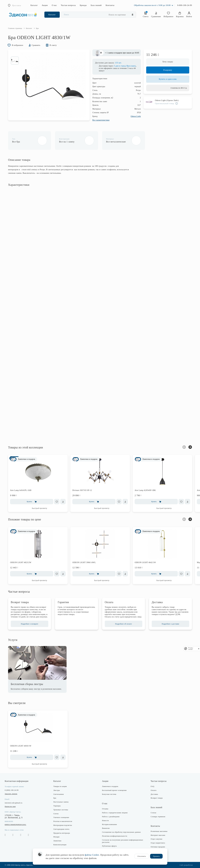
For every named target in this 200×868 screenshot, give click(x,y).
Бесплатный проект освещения (114, 790)
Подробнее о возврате (30, 624)
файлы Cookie (92, 855)
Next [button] (190, 447)
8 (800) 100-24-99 (12, 790)
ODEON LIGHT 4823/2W (21, 562)
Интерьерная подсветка (63, 825)
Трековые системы (61, 810)
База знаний (96, 5)
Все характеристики (101, 120)
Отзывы (105, 809)
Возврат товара (157, 798)
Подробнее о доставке (170, 624)
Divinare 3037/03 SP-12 (82, 490)
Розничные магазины (159, 831)
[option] (15, 61)
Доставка (154, 794)
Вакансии (106, 828)
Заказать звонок (11, 794)
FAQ (152, 786)
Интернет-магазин (158, 835)
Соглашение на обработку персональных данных (121, 832)
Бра (55, 798)
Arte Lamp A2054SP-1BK (145, 490)
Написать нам (10, 806)
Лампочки (57, 841)
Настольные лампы (61, 802)
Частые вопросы (68, 5)
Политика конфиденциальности (115, 836)
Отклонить (142, 856)
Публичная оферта (109, 846)
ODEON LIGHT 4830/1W (21, 746)
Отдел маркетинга (158, 843)
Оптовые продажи (158, 847)
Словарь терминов (158, 817)
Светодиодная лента (61, 829)
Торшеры (57, 806)
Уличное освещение (61, 817)
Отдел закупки (156, 839)
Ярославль (17, 5)
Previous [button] (184, 447)
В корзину (168, 70)
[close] (199, 649)
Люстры (57, 790)
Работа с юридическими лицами (115, 813)
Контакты (110, 5)
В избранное (15, 45)
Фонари (56, 837)
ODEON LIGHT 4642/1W (145, 562)
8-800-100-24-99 (185, 5)
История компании (109, 824)
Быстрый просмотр (39, 508)
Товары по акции (60, 786)
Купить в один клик (168, 79)
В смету (51, 45)
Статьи (153, 813)
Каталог (34, 5)
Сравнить (35, 45)
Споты (56, 814)
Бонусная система (109, 794)
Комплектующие (60, 845)
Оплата (153, 790)
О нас (54, 5)
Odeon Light (136, 116)
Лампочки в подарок (110, 786)
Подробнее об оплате (124, 624)
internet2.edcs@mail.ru (14, 803)
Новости (105, 820)
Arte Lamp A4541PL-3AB (21, 490)
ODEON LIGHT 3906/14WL (84, 562)
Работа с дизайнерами (111, 817)
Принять (156, 856)
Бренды (83, 5)
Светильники (59, 794)
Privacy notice (191, 649)
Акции (45, 5)
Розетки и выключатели (63, 821)
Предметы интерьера (62, 833)
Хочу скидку (168, 62)
